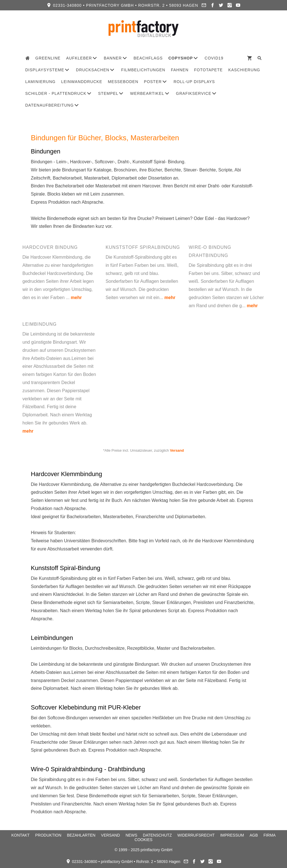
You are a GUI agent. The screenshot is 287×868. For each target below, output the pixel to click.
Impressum (232, 835)
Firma (270, 835)
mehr (76, 298)
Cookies (143, 840)
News (131, 835)
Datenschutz (157, 835)
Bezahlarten (81, 835)
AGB (254, 835)
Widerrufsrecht (196, 835)
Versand (177, 450)
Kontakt (21, 835)
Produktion (48, 835)
